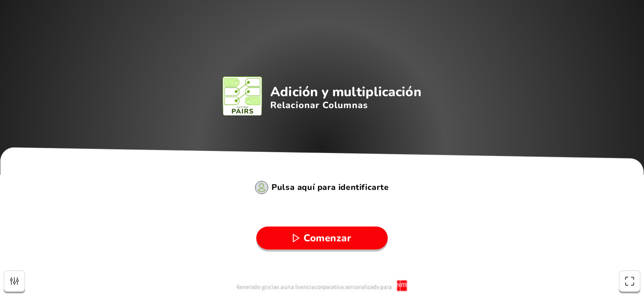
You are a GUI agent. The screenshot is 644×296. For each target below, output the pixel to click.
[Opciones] (14, 281)
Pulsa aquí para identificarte (330, 187)
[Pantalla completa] (630, 281)
